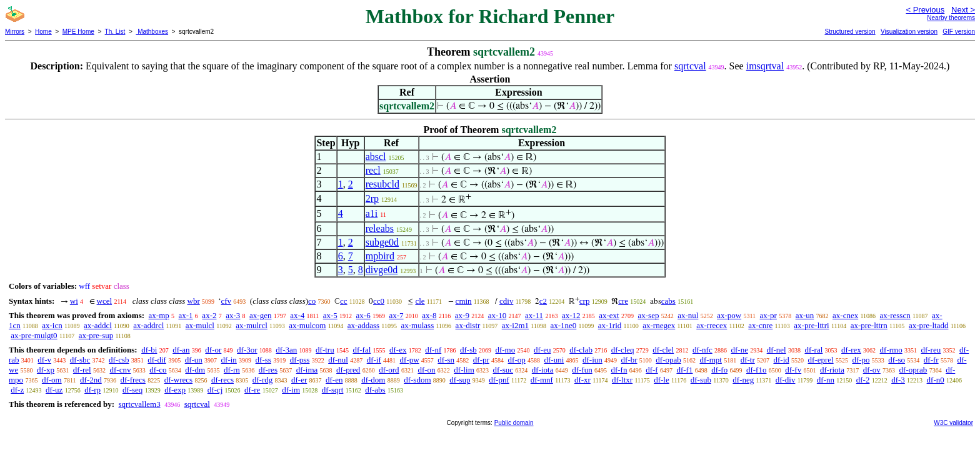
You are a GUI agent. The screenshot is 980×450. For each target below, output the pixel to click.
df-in (229, 360)
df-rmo (891, 350)
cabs (668, 301)
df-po (861, 360)
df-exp (175, 390)
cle (420, 301)
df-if (374, 360)
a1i (372, 213)
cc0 (379, 301)
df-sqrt (333, 390)
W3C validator (953, 423)
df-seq (133, 390)
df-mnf (542, 380)
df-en (334, 380)
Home (43, 32)
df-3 (898, 380)
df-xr (582, 380)
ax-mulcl (200, 325)
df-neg (743, 380)
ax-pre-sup (96, 335)
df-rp (92, 390)
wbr (194, 301)
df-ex (398, 350)
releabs (380, 228)
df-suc (503, 370)
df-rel (82, 370)
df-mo (505, 350)
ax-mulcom (307, 325)
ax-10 (497, 315)
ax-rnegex (659, 325)
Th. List (115, 32)
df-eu (542, 350)
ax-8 (429, 315)
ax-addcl (98, 325)
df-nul (338, 360)
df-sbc (80, 360)
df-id (781, 360)
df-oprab (913, 370)
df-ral (813, 350)
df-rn (232, 370)
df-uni (554, 360)
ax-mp (159, 315)
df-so (897, 360)
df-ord (389, 370)
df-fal (362, 350)
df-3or (247, 350)
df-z (17, 390)
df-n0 (936, 380)
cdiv (506, 301)
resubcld (382, 184)
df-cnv (120, 370)
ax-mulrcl (252, 325)
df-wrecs (178, 380)
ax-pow (729, 315)
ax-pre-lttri (811, 325)
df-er (299, 380)
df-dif (157, 360)
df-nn (826, 380)
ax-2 (209, 315)
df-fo (719, 370)
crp (585, 301)
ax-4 (297, 315)
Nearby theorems (951, 18)
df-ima (307, 370)
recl (373, 170)
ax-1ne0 (563, 325)
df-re (252, 390)
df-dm (195, 370)
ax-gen (260, 315)
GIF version (959, 32)
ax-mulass (418, 325)
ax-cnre (760, 325)
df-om (52, 380)
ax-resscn (895, 315)
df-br (629, 360)
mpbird (380, 256)
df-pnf (499, 380)
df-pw (410, 360)
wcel (105, 301)
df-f (652, 370)
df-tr (748, 360)
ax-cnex (845, 315)
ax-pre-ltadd (929, 325)
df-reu (931, 350)
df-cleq (623, 350)
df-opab (668, 360)
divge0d (382, 270)
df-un (194, 360)
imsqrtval (765, 66)
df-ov (872, 370)
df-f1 (684, 370)
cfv (226, 301)
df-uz (54, 390)
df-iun (592, 360)
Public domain (514, 423)
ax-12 (571, 315)
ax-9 (462, 315)
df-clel (663, 350)
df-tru (325, 350)
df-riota (832, 370)
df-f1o (757, 370)
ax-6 (363, 315)
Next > (963, 10)
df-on (426, 370)
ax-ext (609, 315)
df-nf (433, 350)
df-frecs (132, 380)
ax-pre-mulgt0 (34, 335)
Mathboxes (152, 32)
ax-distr (468, 325)
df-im (291, 390)
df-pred (348, 370)
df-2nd (91, 380)
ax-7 (396, 315)
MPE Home (78, 32)
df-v (44, 360)
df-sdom (417, 380)
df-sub (701, 380)
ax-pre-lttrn (869, 325)
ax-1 (186, 315)
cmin (464, 301)
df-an (181, 350)
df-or (213, 350)
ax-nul (688, 315)
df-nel (777, 350)
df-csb (119, 360)
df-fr (931, 360)
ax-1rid (610, 325)
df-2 (863, 380)
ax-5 (330, 315)
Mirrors (15, 32)
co (312, 301)
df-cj (215, 390)
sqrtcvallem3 (139, 404)
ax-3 (233, 315)
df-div (786, 380)
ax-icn (52, 325)
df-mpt (710, 360)
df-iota (543, 370)
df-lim (464, 370)
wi (74, 301)
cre (623, 301)
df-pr (481, 360)
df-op (517, 360)
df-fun (582, 370)
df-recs (222, 380)
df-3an (286, 350)
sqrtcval (690, 66)
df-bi (149, 350)
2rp (372, 198)
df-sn (446, 360)
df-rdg (263, 380)
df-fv (793, 370)
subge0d (382, 242)
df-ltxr (622, 380)
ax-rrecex (712, 325)
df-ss (263, 360)
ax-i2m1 (515, 325)
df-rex (851, 350)
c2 (543, 301)
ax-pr (768, 315)
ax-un (805, 315)
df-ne (739, 350)
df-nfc (702, 350)
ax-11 (534, 315)
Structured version (850, 32)
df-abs (375, 390)
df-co (158, 370)
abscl (376, 157)
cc (344, 301)
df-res (268, 370)
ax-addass (363, 325)
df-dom (373, 380)
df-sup (460, 380)
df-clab (581, 350)
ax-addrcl (148, 325)
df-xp (46, 370)
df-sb (468, 350)
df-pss (300, 360)
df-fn (619, 370)
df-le (662, 380)
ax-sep (648, 315)
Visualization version (909, 32)
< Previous (925, 10)
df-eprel (821, 360)
